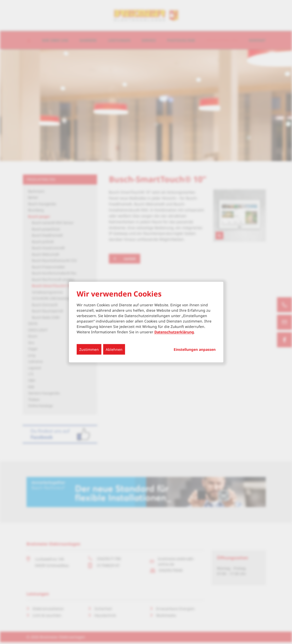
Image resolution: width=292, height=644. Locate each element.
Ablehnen (114, 349)
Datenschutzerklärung (174, 332)
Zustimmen (89, 349)
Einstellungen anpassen (195, 349)
